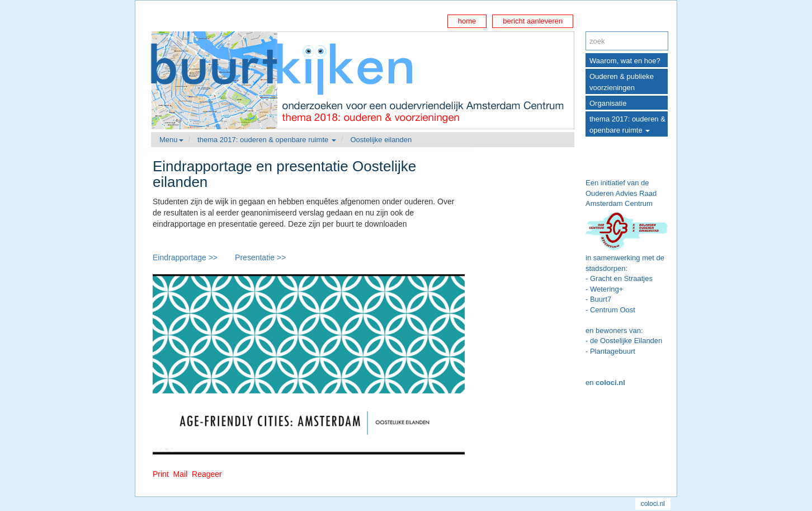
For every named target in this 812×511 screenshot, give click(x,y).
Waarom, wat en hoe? (625, 61)
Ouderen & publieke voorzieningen (622, 82)
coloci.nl (610, 383)
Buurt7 (601, 299)
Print (161, 474)
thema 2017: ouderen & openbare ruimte (627, 125)
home (467, 21)
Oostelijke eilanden (381, 140)
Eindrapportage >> (185, 257)
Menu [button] (171, 140)
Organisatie (608, 103)
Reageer (207, 474)
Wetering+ (606, 289)
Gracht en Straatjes (621, 278)
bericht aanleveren (533, 21)
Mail (181, 474)
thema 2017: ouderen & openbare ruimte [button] (267, 140)
